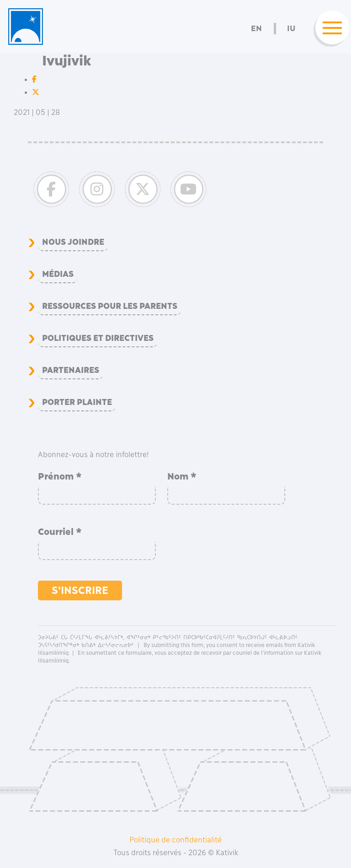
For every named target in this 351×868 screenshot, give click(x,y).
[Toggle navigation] (330, 28)
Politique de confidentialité (175, 840)
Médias (58, 274)
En (256, 29)
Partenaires (71, 370)
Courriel (60, 532)
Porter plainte (77, 402)
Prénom (60, 476)
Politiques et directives (98, 338)
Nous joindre (73, 242)
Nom (182, 476)
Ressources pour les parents (110, 306)
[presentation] (237, 543)
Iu (291, 29)
